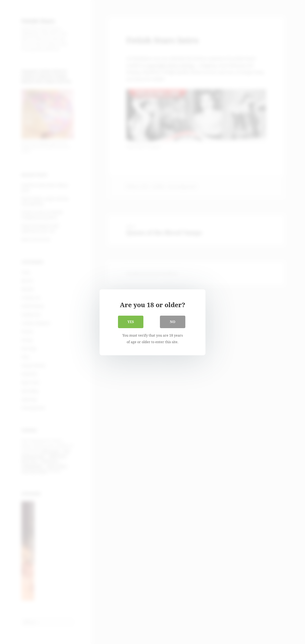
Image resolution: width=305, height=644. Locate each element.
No (173, 322)
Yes (131, 322)
